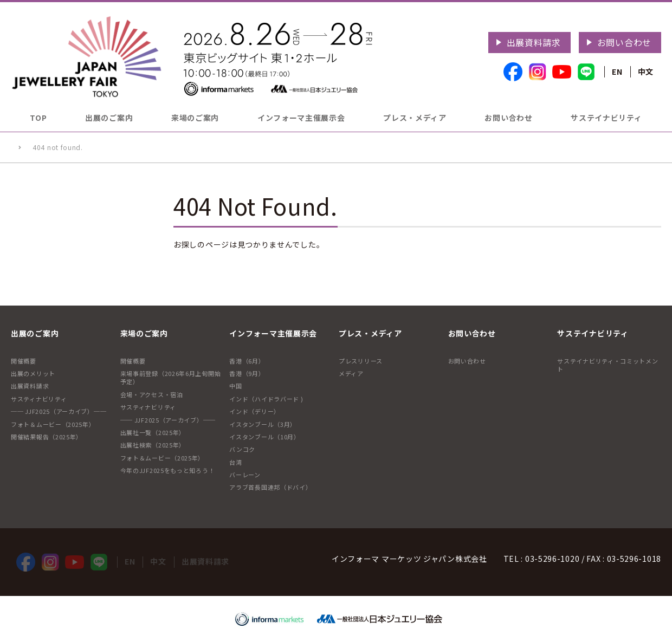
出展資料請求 (534, 42)
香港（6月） (247, 361)
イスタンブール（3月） (263, 424)
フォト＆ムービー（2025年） (53, 424)
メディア (351, 373)
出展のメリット (33, 373)
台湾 (235, 462)
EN (617, 72)
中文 (646, 72)
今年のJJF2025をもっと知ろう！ (168, 470)
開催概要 (24, 361)
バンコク (242, 449)
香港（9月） (247, 373)
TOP (38, 118)
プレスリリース (361, 361)
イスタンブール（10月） (264, 437)
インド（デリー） (255, 411)
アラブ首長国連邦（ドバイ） (270, 487)
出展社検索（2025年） (153, 445)
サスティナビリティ (39, 399)
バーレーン (245, 475)
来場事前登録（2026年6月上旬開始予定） (171, 377)
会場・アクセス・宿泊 (152, 394)
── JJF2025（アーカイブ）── (59, 411)
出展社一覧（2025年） (153, 432)
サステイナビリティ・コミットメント (608, 365)
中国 (235, 386)
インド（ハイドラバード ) (266, 399)
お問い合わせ (624, 42)
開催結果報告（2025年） (47, 437)
